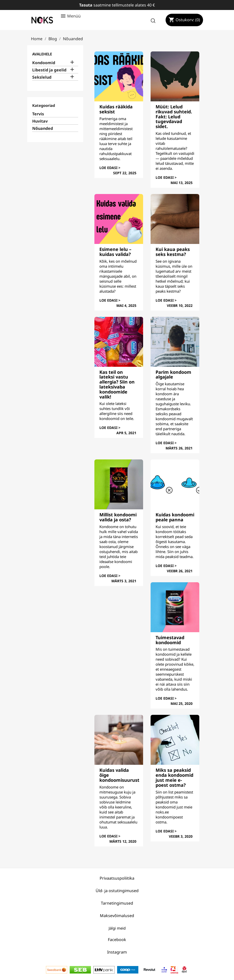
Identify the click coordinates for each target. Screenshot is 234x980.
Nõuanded (43, 128)
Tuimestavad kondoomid (170, 640)
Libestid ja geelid (49, 70)
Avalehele (42, 54)
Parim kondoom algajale (173, 375)
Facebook (117, 940)
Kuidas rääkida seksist (116, 109)
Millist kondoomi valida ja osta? (118, 517)
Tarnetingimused (117, 903)
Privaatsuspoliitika (117, 878)
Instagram (117, 952)
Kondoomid (44, 63)
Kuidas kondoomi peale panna (175, 517)
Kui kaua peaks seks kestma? (173, 252)
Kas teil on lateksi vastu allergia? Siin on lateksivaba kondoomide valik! (117, 384)
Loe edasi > (110, 168)
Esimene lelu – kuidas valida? (115, 252)
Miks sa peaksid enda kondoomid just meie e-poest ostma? (174, 777)
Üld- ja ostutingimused (117, 891)
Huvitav (40, 121)
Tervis (38, 114)
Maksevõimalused (117, 916)
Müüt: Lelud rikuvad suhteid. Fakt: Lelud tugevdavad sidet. (174, 116)
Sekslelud (42, 77)
